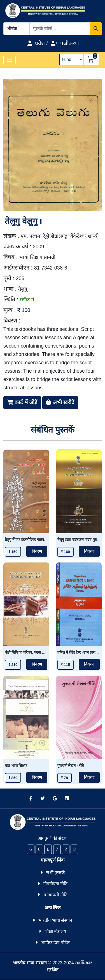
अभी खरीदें (60, 402)
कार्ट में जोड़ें (22, 402)
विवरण (37, 551)
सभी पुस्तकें (55, 873)
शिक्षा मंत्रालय (55, 931)
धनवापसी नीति (55, 895)
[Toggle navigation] (10, 60)
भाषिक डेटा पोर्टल (55, 943)
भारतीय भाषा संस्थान (55, 920)
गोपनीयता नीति (55, 884)
